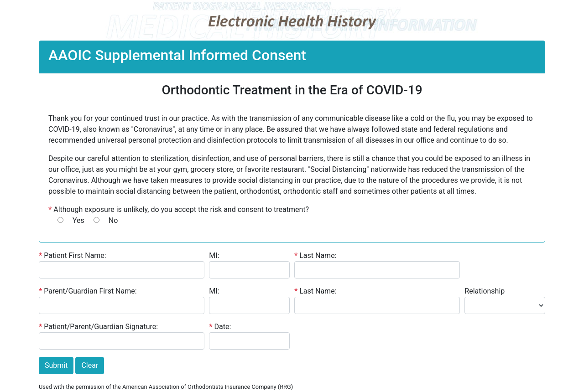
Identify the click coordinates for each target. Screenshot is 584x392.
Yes (78, 220)
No (113, 220)
